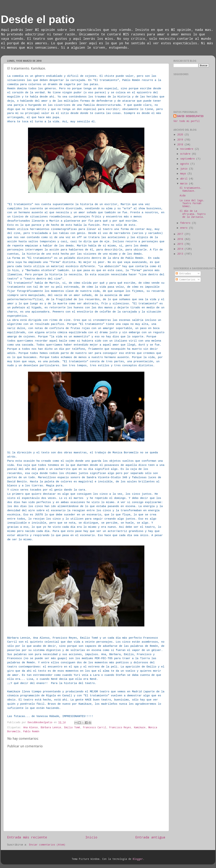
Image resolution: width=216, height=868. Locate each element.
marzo (185, 183)
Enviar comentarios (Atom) (47, 845)
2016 (181, 239)
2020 (181, 134)
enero (185, 228)
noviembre (187, 149)
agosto (185, 164)
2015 (181, 244)
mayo (184, 173)
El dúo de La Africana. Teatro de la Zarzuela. (193, 214)
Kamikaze (140, 727)
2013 (181, 254)
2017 (181, 234)
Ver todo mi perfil (187, 121)
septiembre (188, 159)
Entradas (183, 273)
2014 (181, 249)
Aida (183, 195)
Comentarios (185, 279)
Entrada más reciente (27, 837)
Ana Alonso (31, 727)
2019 (181, 140)
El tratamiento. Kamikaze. (191, 189)
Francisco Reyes (120, 727)
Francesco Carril (95, 727)
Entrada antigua (150, 837)
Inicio (91, 837)
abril (185, 179)
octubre (186, 154)
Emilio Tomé (72, 727)
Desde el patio (38, 19)
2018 (181, 144)
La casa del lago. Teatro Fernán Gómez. (192, 203)
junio (185, 169)
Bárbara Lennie (51, 727)
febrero (186, 223)
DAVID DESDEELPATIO (190, 116)
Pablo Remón (31, 731)
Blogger (138, 859)
